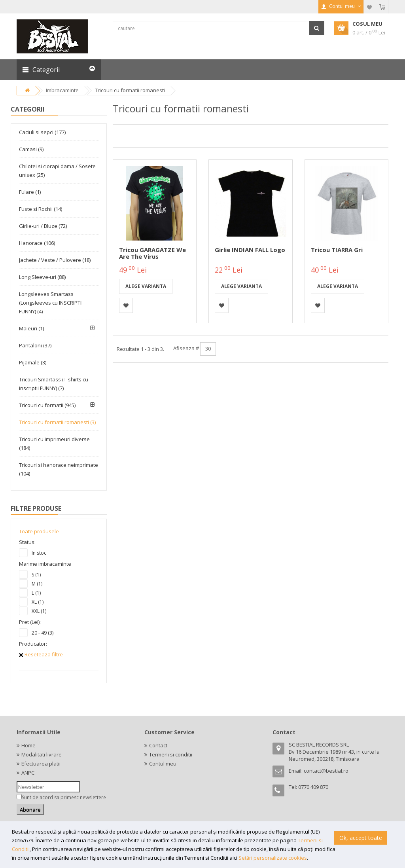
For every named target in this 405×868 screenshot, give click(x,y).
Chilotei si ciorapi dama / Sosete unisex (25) (57, 171)
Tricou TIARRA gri (337, 250)
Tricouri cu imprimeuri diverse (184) (54, 443)
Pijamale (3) (33, 362)
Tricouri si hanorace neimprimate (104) (59, 469)
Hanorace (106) (37, 243)
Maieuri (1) (31, 328)
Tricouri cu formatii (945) (47, 405)
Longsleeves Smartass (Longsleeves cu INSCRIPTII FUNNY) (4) (51, 303)
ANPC (28, 773)
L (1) (36, 593)
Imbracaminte (62, 90)
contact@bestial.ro (326, 771)
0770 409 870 (313, 787)
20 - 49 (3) (43, 633)
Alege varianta (146, 286)
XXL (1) (39, 611)
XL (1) (38, 602)
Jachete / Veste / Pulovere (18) (55, 260)
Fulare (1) (30, 192)
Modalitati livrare (42, 754)
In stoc (39, 553)
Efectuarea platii (41, 764)
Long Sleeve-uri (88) (42, 277)
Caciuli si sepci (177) (42, 132)
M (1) (37, 584)
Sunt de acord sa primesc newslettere (64, 797)
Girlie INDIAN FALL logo (250, 250)
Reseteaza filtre (41, 654)
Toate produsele (39, 531)
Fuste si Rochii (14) (41, 209)
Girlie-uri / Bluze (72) (43, 226)
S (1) (36, 575)
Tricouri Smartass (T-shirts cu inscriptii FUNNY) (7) (54, 384)
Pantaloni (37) (35, 345)
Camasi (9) (31, 149)
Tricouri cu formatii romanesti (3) (57, 422)
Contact (158, 745)
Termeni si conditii (171, 754)
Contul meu (163, 764)
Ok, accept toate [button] (361, 838)
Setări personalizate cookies (273, 858)
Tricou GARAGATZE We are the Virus (152, 253)
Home (28, 745)
